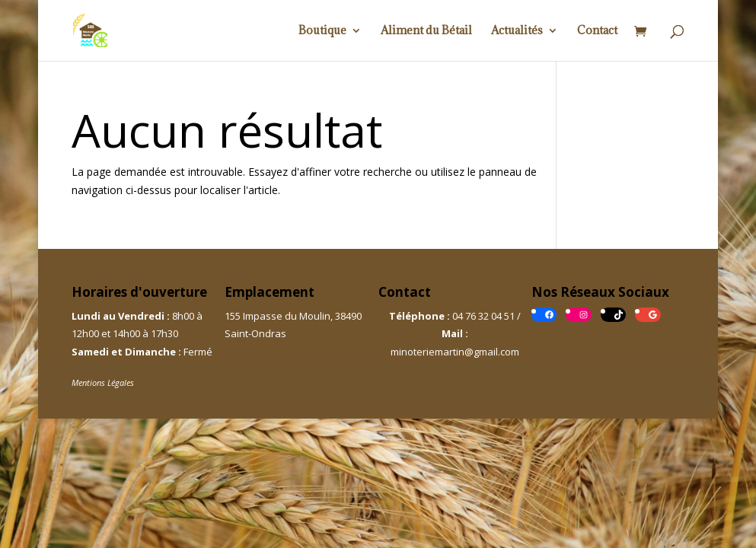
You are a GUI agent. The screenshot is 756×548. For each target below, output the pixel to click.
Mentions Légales (103, 382)
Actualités (517, 31)
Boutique (322, 31)
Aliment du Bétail (426, 31)
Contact (597, 31)
